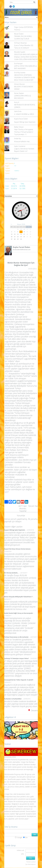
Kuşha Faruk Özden (21, 119)
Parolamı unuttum (31, 862)
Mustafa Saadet (20, 52)
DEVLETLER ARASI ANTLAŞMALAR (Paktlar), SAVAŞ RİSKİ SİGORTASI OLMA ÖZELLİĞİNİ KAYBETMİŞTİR (26, 57)
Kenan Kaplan (19, 93)
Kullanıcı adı (20, 850)
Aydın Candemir (20, 146)
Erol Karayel (18, 63)
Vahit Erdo (18, 111)
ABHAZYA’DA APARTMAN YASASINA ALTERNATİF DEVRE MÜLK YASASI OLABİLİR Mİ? (25, 78)
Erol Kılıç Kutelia (20, 73)
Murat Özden (19, 34)
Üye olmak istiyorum (30, 864)
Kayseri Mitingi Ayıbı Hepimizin (25, 122)
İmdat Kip (18, 138)
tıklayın (18, 521)
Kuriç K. (17, 102)
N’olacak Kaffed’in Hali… (22, 142)
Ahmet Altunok (19, 84)
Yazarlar (23, 511)
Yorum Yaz (33, 506)
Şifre (23, 854)
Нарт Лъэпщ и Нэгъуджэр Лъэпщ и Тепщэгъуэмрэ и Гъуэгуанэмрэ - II (24, 132)
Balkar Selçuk (19, 127)
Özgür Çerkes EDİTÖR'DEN (24, 27)
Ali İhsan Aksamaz (20, 43)
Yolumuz (17, 30)
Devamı (33, 710)
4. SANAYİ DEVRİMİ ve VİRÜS (24, 114)
